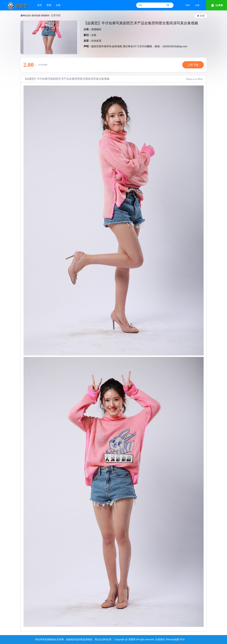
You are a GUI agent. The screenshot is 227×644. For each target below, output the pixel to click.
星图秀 (132, 639)
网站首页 (27, 15)
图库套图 (36, 15)
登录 (188, 5)
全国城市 (160, 639)
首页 (40, 5)
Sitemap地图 (172, 639)
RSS (182, 639)
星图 (49, 5)
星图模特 (45, 15)
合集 (58, 5)
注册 (197, 5)
